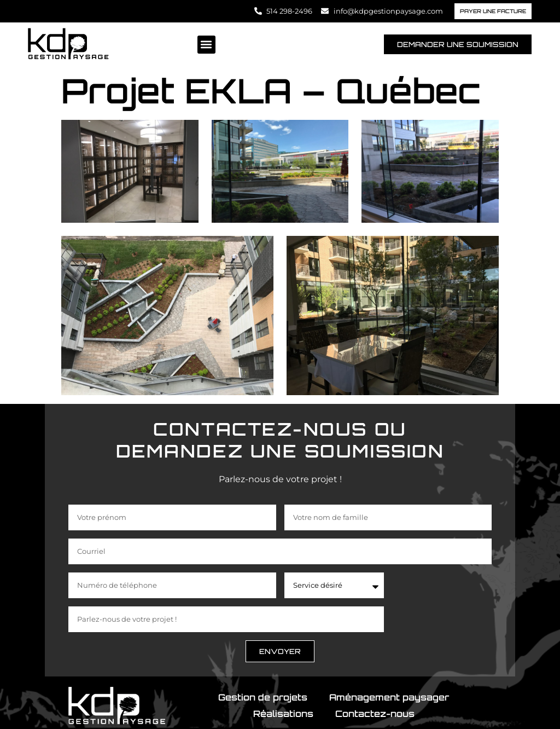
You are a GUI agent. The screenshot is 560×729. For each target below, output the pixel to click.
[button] (206, 45)
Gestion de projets (263, 697)
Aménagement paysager (389, 697)
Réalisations (283, 714)
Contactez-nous (375, 714)
